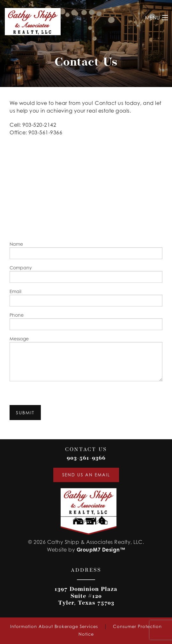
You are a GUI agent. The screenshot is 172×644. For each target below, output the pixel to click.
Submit (25, 413)
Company (86, 274)
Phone (86, 321)
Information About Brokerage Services (54, 626)
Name (86, 250)
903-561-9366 (86, 458)
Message (86, 359)
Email (86, 298)
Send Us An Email (86, 475)
